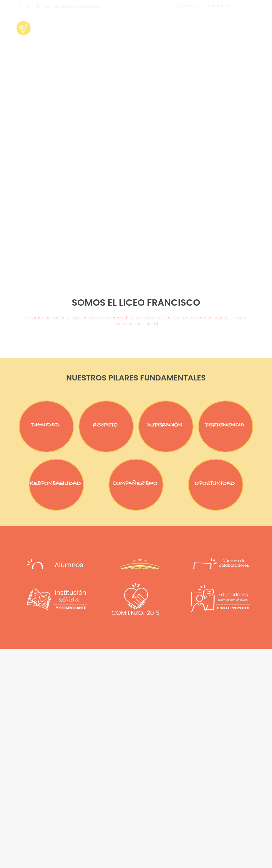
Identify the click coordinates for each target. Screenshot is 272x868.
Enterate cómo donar (186, 24)
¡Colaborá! (187, 6)
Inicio (96, 24)
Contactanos (216, 6)
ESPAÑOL (246, 6)
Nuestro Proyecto (131, 24)
